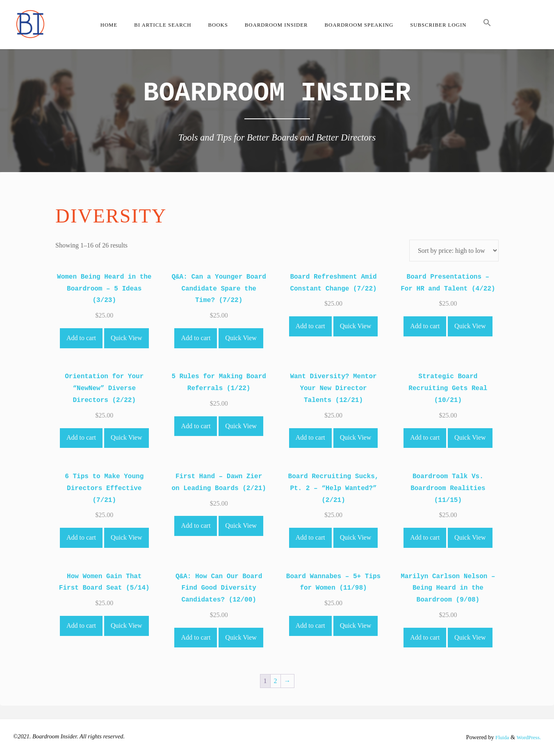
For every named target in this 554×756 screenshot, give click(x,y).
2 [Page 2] (276, 681)
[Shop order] (454, 251)
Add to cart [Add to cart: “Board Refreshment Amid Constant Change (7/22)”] (310, 326)
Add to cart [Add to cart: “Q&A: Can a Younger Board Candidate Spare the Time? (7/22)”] (196, 338)
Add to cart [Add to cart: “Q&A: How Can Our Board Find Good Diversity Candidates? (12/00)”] (196, 637)
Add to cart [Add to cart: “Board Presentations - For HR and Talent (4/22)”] (425, 326)
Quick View (127, 338)
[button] (487, 25)
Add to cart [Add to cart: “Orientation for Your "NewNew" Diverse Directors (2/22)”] (81, 437)
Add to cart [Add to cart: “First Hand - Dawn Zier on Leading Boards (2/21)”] (196, 526)
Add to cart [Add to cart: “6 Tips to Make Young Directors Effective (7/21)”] (81, 537)
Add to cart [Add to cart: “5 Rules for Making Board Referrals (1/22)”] (196, 426)
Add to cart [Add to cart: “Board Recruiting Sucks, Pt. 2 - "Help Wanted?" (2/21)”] (310, 537)
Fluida (498, 737)
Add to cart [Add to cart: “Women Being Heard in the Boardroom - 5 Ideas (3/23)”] (81, 338)
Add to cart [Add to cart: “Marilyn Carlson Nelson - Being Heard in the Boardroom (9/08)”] (425, 637)
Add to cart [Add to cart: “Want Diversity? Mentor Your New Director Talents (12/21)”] (310, 437)
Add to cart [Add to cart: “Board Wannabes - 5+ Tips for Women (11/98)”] (310, 625)
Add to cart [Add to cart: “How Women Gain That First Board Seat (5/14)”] (81, 625)
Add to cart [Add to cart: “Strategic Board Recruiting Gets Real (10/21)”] (425, 437)
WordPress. (527, 737)
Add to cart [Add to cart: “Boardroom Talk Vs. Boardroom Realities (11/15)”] (425, 537)
